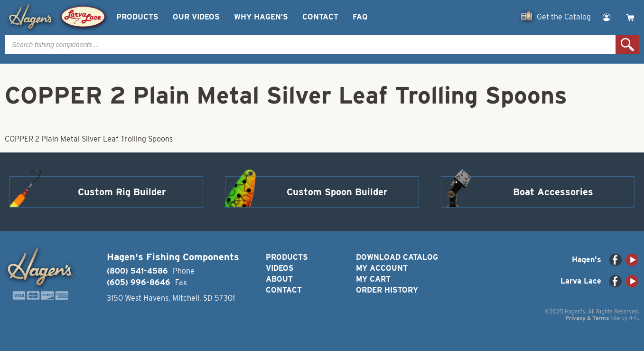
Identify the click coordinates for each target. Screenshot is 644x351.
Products (137, 17)
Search (627, 45)
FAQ (360, 17)
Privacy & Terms (587, 318)
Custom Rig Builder (122, 192)
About (279, 279)
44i (633, 318)
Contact (320, 17)
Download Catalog (397, 257)
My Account (382, 268)
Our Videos (196, 17)
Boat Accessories (553, 192)
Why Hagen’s (261, 17)
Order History (387, 290)
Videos (280, 268)
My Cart (373, 279)
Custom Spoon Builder (337, 192)
